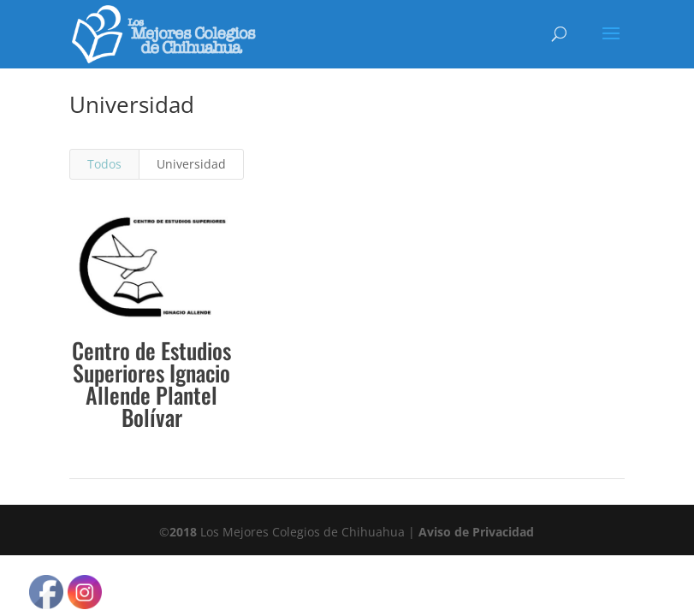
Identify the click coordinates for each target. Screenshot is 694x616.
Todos (104, 164)
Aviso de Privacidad (476, 532)
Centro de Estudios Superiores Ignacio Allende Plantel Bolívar (151, 384)
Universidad (191, 164)
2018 (183, 532)
